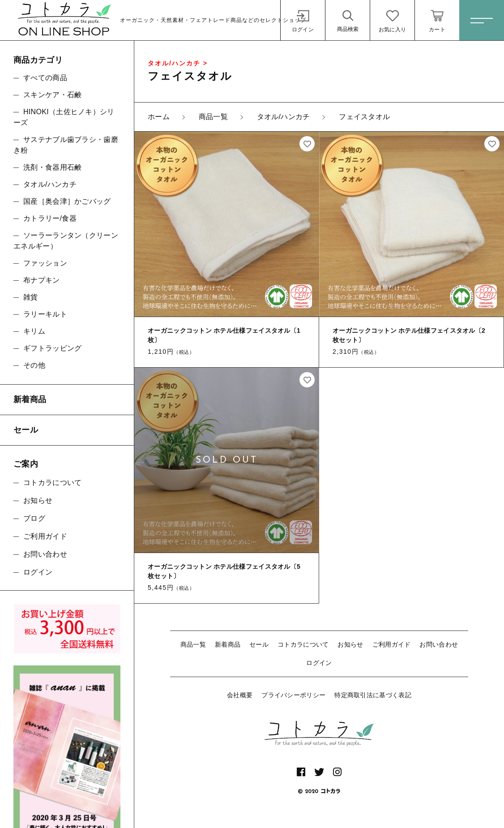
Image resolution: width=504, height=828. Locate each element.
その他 (34, 365)
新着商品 (228, 644)
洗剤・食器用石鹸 (52, 167)
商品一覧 (193, 644)
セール (259, 644)
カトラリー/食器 (50, 218)
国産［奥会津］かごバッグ (67, 201)
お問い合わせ (439, 644)
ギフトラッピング (52, 348)
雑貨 (31, 297)
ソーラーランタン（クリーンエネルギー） (66, 241)
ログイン (319, 663)
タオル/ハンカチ (50, 184)
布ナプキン (42, 280)
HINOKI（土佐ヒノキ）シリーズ (64, 117)
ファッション (45, 263)
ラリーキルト (45, 314)
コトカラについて (303, 644)
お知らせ (350, 644)
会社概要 (240, 695)
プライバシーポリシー (293, 695)
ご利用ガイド (392, 644)
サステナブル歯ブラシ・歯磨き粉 (66, 145)
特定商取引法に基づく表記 (373, 695)
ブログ (34, 518)
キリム (34, 331)
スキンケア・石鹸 (52, 95)
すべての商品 (45, 78)
